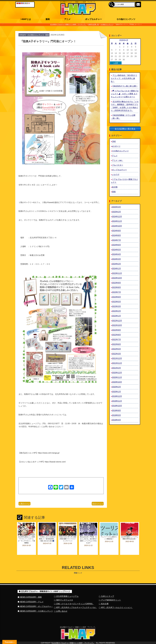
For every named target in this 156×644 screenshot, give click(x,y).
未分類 (115, 187)
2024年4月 (116, 254)
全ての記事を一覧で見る (125, 129)
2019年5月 (116, 415)
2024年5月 (116, 250)
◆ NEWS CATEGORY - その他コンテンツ (35, 605)
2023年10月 (117, 278)
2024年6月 (116, 245)
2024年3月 (116, 259)
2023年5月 (116, 302)
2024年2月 (116, 264)
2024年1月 (116, 268)
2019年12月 (117, 396)
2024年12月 (117, 217)
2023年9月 (116, 283)
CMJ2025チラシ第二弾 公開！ (125, 86)
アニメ (115, 156)
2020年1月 (116, 392)
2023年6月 (116, 297)
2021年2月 (116, 368)
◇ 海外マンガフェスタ (63, 594)
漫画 (47, 35)
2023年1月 (116, 316)
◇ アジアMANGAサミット (110, 594)
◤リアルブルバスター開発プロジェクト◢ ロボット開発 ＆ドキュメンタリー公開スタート (125, 94)
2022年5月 (116, 349)
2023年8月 (116, 287)
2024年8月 (116, 235)
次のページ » (98, 504)
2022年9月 (116, 330)
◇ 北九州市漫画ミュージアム (66, 590)
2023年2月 (116, 311)
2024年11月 (117, 221)
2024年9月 (116, 231)
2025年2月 (116, 212)
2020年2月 (116, 387)
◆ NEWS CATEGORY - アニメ (31, 595)
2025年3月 (116, 207)
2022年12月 (117, 321)
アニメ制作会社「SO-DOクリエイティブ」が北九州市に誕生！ (124, 78)
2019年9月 (116, 410)
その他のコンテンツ (36, 35)
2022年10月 (117, 325)
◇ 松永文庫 (104, 597)
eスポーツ (116, 146)
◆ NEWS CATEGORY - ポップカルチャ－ (35, 600)
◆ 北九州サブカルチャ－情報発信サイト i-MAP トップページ (44, 585)
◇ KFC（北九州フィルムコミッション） (116, 601)
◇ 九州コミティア (106, 590)
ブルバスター (117, 165)
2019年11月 (117, 401)
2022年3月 (116, 354)
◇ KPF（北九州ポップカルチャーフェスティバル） (75, 601)
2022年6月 (116, 344)
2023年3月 (116, 306)
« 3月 (116, 63)
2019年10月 (117, 406)
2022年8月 (116, 335)
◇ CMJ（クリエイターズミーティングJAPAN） (74, 597)
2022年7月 (116, 339)
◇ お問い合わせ (61, 605)
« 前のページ (24, 504)
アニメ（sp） (118, 160)
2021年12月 (117, 358)
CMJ (114, 141)
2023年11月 (117, 273)
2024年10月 (117, 226)
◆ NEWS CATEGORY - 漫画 (30, 591)
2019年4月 (116, 420)
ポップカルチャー (119, 170)
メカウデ (116, 175)
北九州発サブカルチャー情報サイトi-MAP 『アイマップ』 (73, 641)
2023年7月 (116, 292)
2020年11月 (117, 377)
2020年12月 (117, 373)
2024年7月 (116, 240)
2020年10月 (117, 382)
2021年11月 (117, 363)
